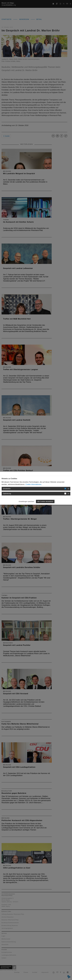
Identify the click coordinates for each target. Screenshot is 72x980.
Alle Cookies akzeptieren (45, 501)
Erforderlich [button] (7, 489)
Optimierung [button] (7, 494)
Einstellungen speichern (27, 501)
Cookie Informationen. (34, 484)
